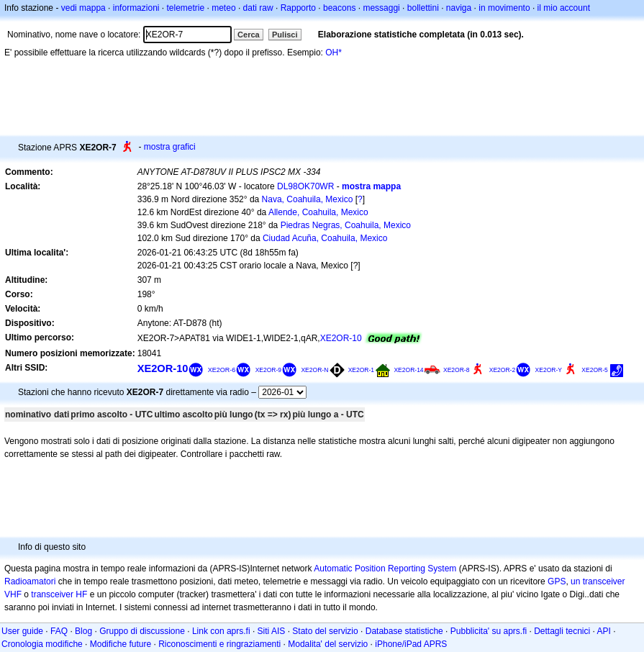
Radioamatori (30, 581)
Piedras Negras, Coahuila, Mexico (346, 225)
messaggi (381, 8)
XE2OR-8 (456, 370)
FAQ (59, 631)
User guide (22, 631)
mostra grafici (170, 147)
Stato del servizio (325, 631)
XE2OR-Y (549, 370)
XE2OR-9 (268, 370)
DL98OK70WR (305, 186)
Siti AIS (272, 631)
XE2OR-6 (222, 370)
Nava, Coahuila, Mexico (308, 199)
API (604, 631)
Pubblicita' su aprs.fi (489, 631)
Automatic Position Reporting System (385, 569)
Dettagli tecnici (562, 631)
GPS (557, 581)
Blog (83, 631)
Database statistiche (404, 631)
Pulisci (285, 35)
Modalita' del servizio (328, 644)
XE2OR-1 (361, 370)
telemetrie (186, 8)
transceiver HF (59, 594)
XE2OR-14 (408, 370)
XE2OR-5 (594, 370)
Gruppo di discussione (142, 631)
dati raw (258, 8)
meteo (223, 8)
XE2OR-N (314, 370)
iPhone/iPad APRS (411, 644)
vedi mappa (83, 8)
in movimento (504, 8)
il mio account (564, 8)
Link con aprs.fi (221, 631)
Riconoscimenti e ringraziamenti (219, 644)
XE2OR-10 (341, 338)
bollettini (423, 8)
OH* (334, 53)
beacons (339, 8)
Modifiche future (121, 644)
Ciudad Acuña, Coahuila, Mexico (325, 238)
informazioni (136, 8)
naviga (459, 8)
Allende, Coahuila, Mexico (318, 212)
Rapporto (298, 8)
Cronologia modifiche (42, 644)
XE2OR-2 (502, 370)
